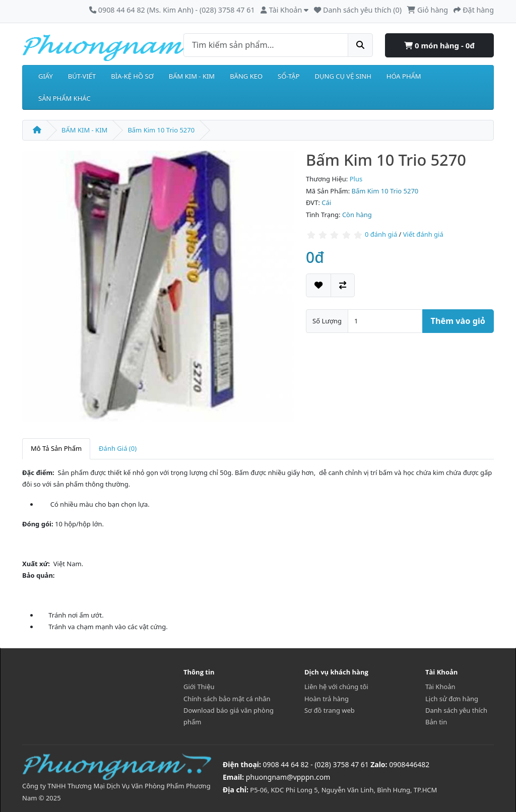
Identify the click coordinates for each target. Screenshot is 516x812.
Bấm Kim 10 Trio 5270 (161, 130)
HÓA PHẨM (404, 76)
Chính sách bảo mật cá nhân (227, 699)
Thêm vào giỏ (458, 321)
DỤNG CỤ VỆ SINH (343, 76)
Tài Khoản (440, 687)
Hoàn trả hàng (327, 699)
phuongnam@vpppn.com (288, 777)
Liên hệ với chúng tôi (336, 687)
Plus (356, 179)
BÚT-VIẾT (82, 76)
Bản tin (436, 722)
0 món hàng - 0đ (439, 45)
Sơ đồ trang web (330, 710)
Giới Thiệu (199, 687)
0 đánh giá (381, 234)
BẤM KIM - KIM (192, 76)
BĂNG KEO (246, 76)
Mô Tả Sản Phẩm (56, 448)
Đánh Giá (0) (118, 448)
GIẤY (46, 76)
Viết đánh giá (423, 234)
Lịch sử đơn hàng (452, 699)
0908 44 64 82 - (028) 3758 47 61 (316, 764)
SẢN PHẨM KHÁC (64, 98)
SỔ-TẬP (288, 76)
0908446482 (409, 764)
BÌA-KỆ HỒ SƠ (132, 76)
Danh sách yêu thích (456, 710)
